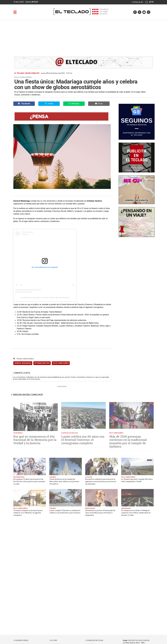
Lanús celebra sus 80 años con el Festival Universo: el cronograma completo (83, 440)
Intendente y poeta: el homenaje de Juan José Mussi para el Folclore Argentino (100, 513)
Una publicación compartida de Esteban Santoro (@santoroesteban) (45, 298)
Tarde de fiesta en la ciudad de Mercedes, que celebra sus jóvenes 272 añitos (64, 481)
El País (53, 640)
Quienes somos (21, 640)
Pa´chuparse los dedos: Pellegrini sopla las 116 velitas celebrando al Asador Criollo (136, 513)
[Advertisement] (83, 38)
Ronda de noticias (94, 640)
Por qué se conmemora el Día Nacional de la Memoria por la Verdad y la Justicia (35, 440)
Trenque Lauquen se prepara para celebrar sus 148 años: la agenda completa (28, 513)
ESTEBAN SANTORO (42, 363)
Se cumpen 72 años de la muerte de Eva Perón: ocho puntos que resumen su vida (29, 481)
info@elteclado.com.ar (139, 640)
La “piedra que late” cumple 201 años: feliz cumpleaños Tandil (137, 480)
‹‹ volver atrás (62, 386)
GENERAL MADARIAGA (23, 363)
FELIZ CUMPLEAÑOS (61, 363)
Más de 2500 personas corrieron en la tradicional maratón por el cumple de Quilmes (128, 442)
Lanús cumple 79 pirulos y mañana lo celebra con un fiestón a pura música (65, 511)
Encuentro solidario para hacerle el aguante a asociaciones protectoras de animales (101, 481)
